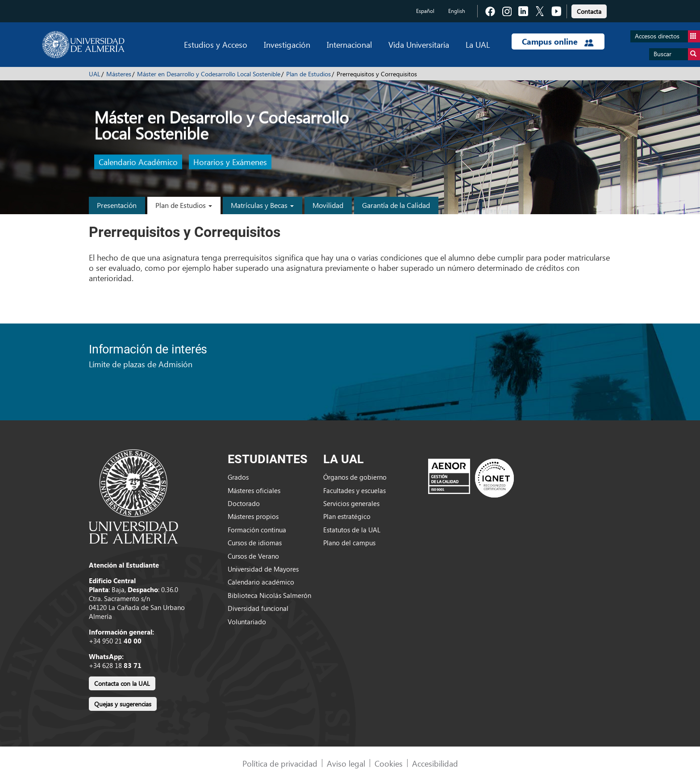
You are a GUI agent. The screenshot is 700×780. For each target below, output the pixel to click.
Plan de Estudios (308, 74)
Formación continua (257, 530)
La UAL (478, 44)
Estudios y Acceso (216, 44)
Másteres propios (253, 516)
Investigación (287, 44)
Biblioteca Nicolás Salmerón (269, 595)
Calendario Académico (138, 162)
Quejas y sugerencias (123, 704)
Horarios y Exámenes (230, 162)
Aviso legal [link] (346, 763)
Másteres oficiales (254, 490)
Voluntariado (247, 622)
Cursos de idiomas (255, 543)
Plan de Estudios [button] (184, 205)
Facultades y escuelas (354, 490)
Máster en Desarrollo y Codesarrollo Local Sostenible (209, 74)
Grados (238, 477)
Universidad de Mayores (263, 569)
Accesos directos (667, 36)
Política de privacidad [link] (280, 763)
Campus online (558, 41)
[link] (589, 10)
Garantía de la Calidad (396, 205)
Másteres (119, 74)
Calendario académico (261, 582)
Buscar (677, 54)
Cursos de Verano (253, 556)
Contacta (589, 11)
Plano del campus (349, 543)
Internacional (349, 44)
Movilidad (328, 205)
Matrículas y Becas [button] (262, 205)
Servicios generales (351, 503)
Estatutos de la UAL (352, 530)
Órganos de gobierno (355, 477)
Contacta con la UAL (122, 683)
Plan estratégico (347, 516)
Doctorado (244, 503)
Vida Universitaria (419, 44)
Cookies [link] (389, 763)
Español (425, 11)
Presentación (117, 205)
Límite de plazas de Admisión (141, 364)
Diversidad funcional (258, 608)
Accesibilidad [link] (435, 763)
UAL (95, 74)
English (457, 11)
